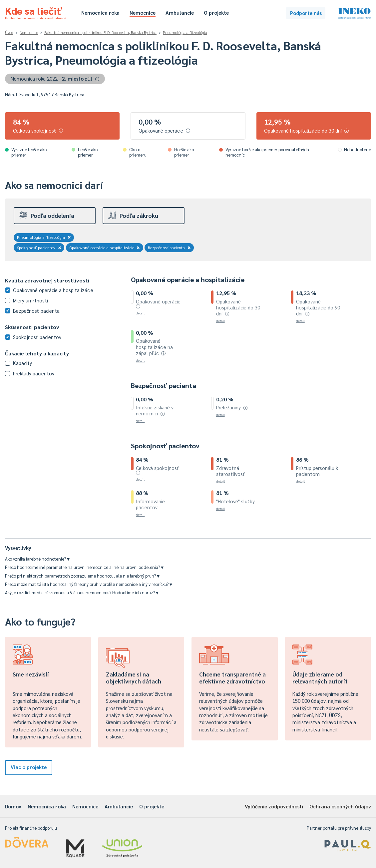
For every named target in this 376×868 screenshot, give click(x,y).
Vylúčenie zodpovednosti (274, 806)
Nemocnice (143, 12)
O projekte (216, 12)
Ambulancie (180, 12)
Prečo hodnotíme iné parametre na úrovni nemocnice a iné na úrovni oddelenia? (84, 567)
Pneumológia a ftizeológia (185, 32)
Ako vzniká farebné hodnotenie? (37, 559)
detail (140, 313)
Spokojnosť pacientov (39, 247)
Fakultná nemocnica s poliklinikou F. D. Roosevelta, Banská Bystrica (100, 32)
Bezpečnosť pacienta (169, 247)
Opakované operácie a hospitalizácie (105, 247)
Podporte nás (306, 13)
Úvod (9, 32)
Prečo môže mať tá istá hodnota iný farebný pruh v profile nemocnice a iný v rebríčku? (89, 584)
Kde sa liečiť (36, 12)
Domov (13, 806)
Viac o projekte (29, 767)
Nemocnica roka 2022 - (55, 78)
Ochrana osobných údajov (340, 806)
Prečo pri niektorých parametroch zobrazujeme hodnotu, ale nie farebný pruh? (82, 576)
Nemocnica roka (100, 12)
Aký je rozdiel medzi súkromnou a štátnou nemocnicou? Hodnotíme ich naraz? (82, 592)
